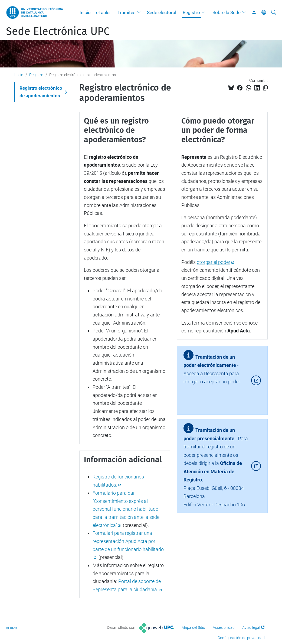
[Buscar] (274, 12)
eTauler (104, 12)
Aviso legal (251, 627)
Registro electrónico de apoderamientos (41, 92)
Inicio (85, 12)
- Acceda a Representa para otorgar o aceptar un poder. (212, 372)
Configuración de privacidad (241, 638)
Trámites (127, 12)
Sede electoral (162, 12)
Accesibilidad (224, 627)
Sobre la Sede (227, 12)
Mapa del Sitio (193, 627)
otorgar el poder (214, 262)
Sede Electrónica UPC (58, 31)
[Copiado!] (265, 88)
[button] (140, 12)
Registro (191, 12)
